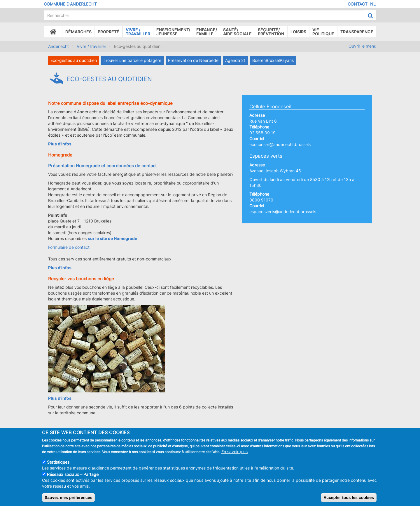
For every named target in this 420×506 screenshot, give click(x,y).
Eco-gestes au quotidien (74, 60)
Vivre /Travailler (138, 32)
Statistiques (58, 464)
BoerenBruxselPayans (273, 60)
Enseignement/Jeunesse (173, 32)
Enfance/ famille (207, 32)
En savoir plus (235, 453)
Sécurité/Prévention (271, 32)
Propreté (108, 32)
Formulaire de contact (69, 247)
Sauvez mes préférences (68, 499)
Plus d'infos (60, 268)
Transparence (357, 32)
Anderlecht (58, 46)
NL (373, 4)
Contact (358, 4)
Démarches (78, 32)
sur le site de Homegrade (112, 238)
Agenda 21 (235, 60)
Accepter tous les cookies (349, 499)
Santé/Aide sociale (237, 32)
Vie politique (323, 32)
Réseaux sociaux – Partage (73, 476)
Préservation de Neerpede (193, 60)
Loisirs (298, 32)
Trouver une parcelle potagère (132, 60)
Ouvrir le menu (362, 46)
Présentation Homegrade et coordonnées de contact (102, 166)
